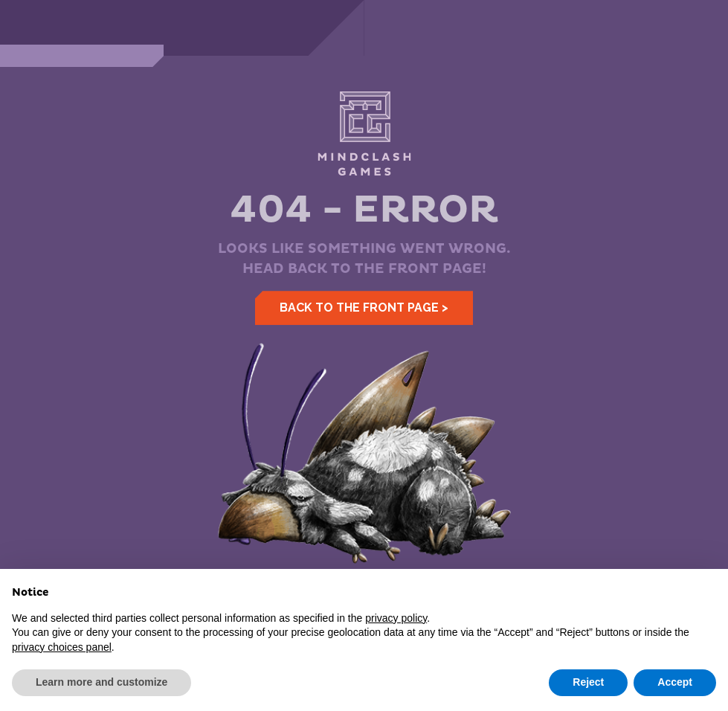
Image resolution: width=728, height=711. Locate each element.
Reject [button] (588, 682)
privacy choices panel (62, 647)
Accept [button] (675, 682)
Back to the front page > (364, 308)
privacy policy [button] (396, 618)
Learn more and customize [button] (102, 682)
